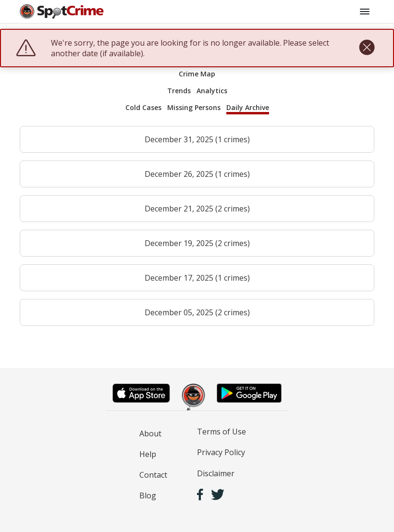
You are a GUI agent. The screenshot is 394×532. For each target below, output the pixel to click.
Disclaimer (216, 473)
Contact (153, 475)
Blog (148, 495)
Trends (179, 91)
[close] (367, 48)
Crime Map (197, 74)
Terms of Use (222, 432)
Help (148, 454)
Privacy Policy (221, 452)
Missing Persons (194, 107)
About (150, 433)
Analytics (212, 91)
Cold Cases (143, 107)
